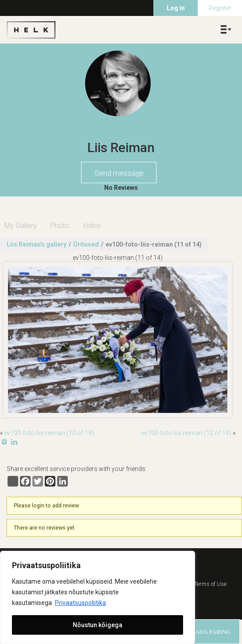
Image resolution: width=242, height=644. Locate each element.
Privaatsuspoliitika (80, 603)
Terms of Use (210, 584)
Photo (60, 226)
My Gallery (21, 226)
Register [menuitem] (220, 8)
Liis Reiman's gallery (37, 244)
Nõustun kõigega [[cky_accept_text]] (98, 625)
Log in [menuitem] (176, 8)
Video (92, 226)
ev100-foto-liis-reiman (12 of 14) (186, 433)
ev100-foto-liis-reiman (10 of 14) (49, 433)
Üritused (86, 244)
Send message (119, 173)
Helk (31, 30)
